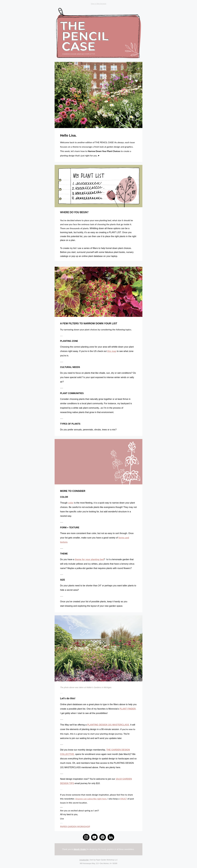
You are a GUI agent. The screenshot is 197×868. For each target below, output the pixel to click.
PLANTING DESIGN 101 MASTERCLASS (108, 725)
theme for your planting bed (89, 559)
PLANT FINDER (128, 709)
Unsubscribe (84, 860)
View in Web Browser (99, 4)
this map (112, 351)
